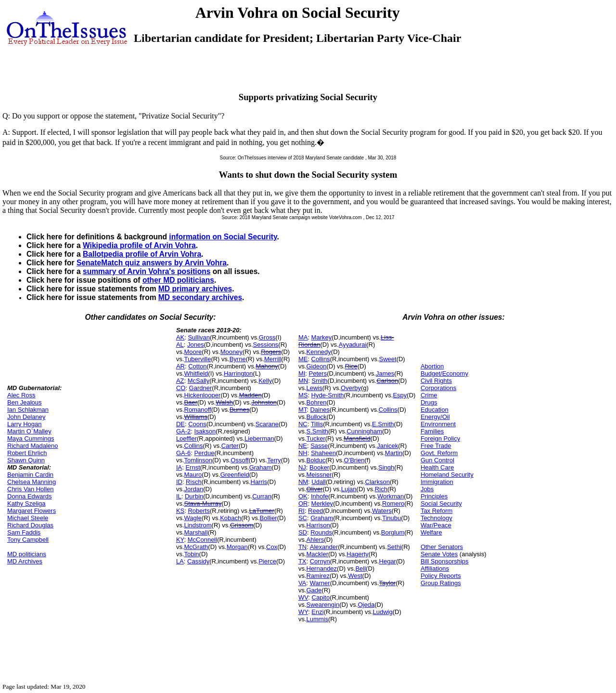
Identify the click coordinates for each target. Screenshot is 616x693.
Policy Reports (441, 576)
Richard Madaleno (33, 446)
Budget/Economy (444, 373)
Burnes (239, 410)
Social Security (441, 503)
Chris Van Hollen (31, 489)
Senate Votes (439, 554)
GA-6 (183, 453)
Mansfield (357, 438)
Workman (391, 496)
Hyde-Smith (328, 395)
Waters (382, 511)
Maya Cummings (31, 438)
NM (303, 482)
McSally (199, 381)
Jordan (194, 489)
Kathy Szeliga (26, 503)
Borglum (393, 532)
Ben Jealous (25, 402)
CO (181, 388)
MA (303, 337)
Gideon (317, 366)
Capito (321, 597)
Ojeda (366, 605)
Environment (438, 424)
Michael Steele (28, 518)
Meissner (319, 475)
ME (303, 359)
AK (180, 337)
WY (303, 612)
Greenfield (235, 475)
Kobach (231, 518)
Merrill (273, 359)
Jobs (427, 489)
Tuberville (198, 359)
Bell (360, 569)
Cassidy (198, 561)
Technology (436, 518)
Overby (351, 388)
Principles (434, 496)
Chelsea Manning (32, 482)
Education (435, 410)
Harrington (238, 373)
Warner (320, 583)
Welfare (431, 532)
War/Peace (436, 525)
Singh (386, 467)
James (385, 373)
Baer (191, 402)
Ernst (192, 467)
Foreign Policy (440, 438)
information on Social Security (223, 237)
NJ (302, 467)
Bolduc (316, 460)
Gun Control (437, 460)
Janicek (387, 446)
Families (432, 431)
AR (180, 366)
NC (303, 424)
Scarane (267, 424)
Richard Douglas (30, 525)
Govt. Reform (439, 453)
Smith (319, 381)
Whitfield (196, 373)
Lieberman (259, 438)
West (355, 576)
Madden (250, 395)
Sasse (319, 446)
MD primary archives (195, 289)
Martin (394, 453)
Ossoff (239, 460)
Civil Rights (436, 381)
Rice (351, 366)
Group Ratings (441, 583)
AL (180, 345)
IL (179, 496)
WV (303, 597)
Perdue (204, 453)
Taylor (388, 583)
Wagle (193, 518)
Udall (319, 482)
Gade (314, 590)
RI (302, 511)
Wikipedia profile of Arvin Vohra (139, 245)
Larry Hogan (25, 424)
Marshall (196, 532)
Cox (272, 547)
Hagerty (358, 554)
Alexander (324, 547)
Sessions (266, 345)
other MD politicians (178, 280)
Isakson (205, 431)
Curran (262, 496)
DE (180, 424)
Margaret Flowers (32, 511)
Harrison (318, 525)
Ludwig (383, 612)
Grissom (242, 525)
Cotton (197, 366)
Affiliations (435, 569)
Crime (429, 395)
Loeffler (186, 438)
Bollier (269, 518)
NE (303, 446)
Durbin (194, 496)
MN (303, 381)
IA (179, 467)
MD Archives (25, 561)
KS (180, 511)
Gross (267, 337)
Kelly (265, 381)
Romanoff (198, 410)
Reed (315, 511)
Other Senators (442, 547)
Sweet (388, 359)
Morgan (237, 547)
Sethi (394, 547)
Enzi (317, 612)
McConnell (202, 540)
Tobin (192, 554)
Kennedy (319, 352)
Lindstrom (198, 525)
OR (303, 503)
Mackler (318, 554)
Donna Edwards (30, 496)
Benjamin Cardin (30, 475)
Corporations (438, 388)
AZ (180, 381)
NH (303, 453)
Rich (381, 489)
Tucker (316, 438)
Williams (196, 417)
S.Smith (318, 431)
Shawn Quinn (26, 460)
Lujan (349, 489)
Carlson (387, 381)
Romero (393, 503)
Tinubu (391, 518)
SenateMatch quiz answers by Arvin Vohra (152, 263)
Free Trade (436, 446)
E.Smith (383, 424)
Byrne (238, 359)
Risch (194, 482)
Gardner (201, 388)
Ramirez (318, 576)
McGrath (196, 547)
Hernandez (322, 569)
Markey (322, 337)
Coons (197, 424)
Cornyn (320, 561)
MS (303, 395)
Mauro (193, 475)
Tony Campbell (28, 540)
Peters (318, 373)
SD (303, 532)
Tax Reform (436, 511)
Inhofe (320, 496)
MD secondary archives (200, 297)
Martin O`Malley (29, 431)
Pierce (267, 561)
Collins (194, 446)
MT (302, 410)
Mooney (231, 352)
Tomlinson (199, 460)
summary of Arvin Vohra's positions (147, 271)
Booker (319, 467)
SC (303, 518)
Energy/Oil (435, 417)
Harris (259, 482)
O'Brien (354, 460)
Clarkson (378, 482)
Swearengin (323, 605)
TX (302, 561)
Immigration (437, 482)
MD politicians (27, 554)
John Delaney (26, 417)
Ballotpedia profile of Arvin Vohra (142, 254)
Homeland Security (447, 475)
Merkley (322, 503)
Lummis (318, 619)
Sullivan (199, 337)
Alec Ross (21, 395)
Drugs (429, 402)
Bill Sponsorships (445, 561)
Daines (320, 410)
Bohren (317, 402)
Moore (193, 352)
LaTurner (262, 511)
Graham (261, 467)
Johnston (264, 402)
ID (179, 482)
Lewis (314, 388)
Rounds (321, 532)
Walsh (224, 402)
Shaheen (323, 453)
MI (302, 373)
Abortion (432, 366)
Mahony (267, 366)
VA (302, 583)
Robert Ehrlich (27, 453)
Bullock (317, 417)
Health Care (437, 467)
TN (302, 547)
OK (303, 496)
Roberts (199, 511)
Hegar (388, 561)
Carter (230, 446)
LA (180, 561)
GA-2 (183, 431)
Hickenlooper (203, 395)
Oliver (315, 489)
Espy (400, 395)
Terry (274, 460)
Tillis (317, 424)
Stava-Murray (203, 503)
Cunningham (364, 431)
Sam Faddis (24, 532)
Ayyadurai (353, 345)
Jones (196, 345)
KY (180, 540)
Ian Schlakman (28, 410)
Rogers (271, 352)
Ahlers (315, 540)
